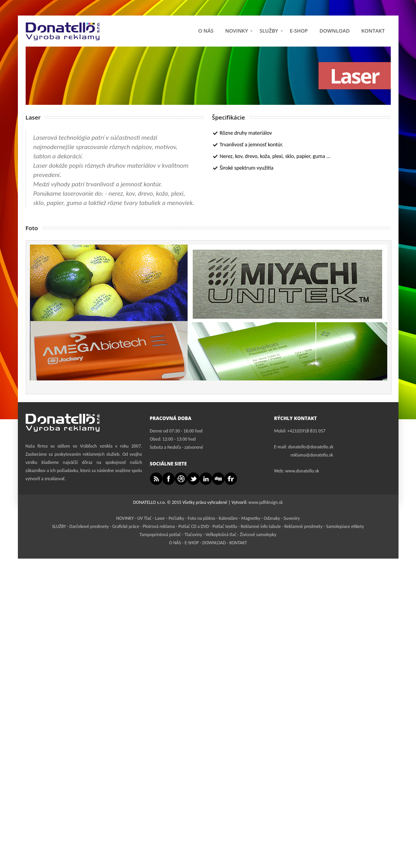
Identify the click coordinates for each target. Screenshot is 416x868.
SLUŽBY (271, 31)
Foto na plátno (201, 518)
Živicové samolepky (258, 535)
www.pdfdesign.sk (265, 502)
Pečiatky (176, 518)
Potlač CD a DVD (194, 526)
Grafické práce (126, 526)
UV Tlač (144, 518)
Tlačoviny (193, 535)
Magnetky (251, 518)
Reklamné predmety (303, 526)
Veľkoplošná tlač (221, 535)
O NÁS (206, 31)
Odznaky (272, 518)
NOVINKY (239, 31)
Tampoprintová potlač (160, 535)
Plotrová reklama (159, 526)
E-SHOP (191, 543)
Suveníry (292, 518)
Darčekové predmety (89, 526)
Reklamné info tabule (261, 526)
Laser (160, 518)
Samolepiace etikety (345, 526)
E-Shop (299, 31)
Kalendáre (228, 518)
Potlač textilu (225, 526)
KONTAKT (373, 31)
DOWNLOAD (335, 31)
